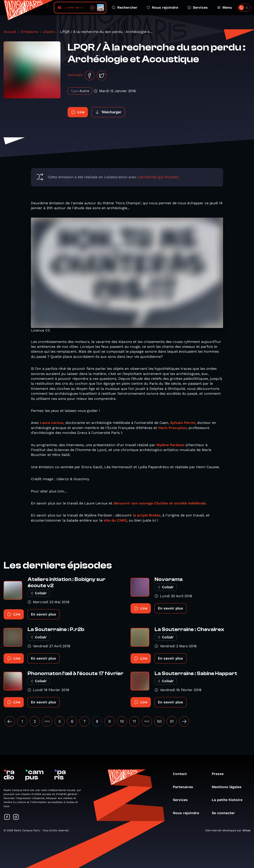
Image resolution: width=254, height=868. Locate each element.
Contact (182, 774)
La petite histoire (229, 800)
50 (159, 721)
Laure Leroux (52, 423)
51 (172, 721)
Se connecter (226, 813)
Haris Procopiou (172, 428)
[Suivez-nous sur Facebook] (7, 817)
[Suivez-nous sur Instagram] (16, 817)
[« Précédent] (10, 721)
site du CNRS (115, 520)
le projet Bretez (147, 515)
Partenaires (185, 787)
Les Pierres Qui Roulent (158, 177)
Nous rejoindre (162, 7)
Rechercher (125, 7)
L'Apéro (49, 32)
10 (122, 721)
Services (198, 7)
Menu (225, 7)
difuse (246, 830)
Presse (220, 774)
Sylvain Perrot (183, 423)
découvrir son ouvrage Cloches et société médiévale (160, 503)
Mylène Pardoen (170, 445)
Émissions (29, 32)
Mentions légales (229, 787)
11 (134, 721)
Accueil (10, 32)
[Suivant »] (184, 721)
